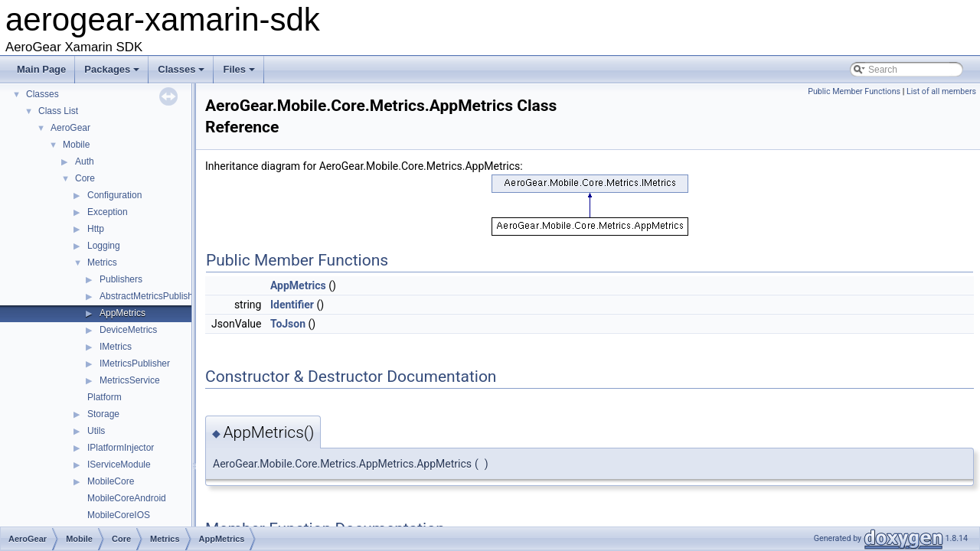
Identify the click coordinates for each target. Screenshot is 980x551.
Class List (58, 111)
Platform (105, 397)
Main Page (41, 69)
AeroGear (70, 128)
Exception (108, 212)
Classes (182, 73)
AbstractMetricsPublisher (150, 296)
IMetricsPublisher (135, 364)
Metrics (102, 262)
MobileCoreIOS (119, 515)
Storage (103, 414)
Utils (96, 431)
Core (85, 178)
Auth (85, 161)
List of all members (941, 91)
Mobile (76, 145)
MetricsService (130, 380)
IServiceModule (119, 465)
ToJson (288, 324)
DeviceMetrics (128, 330)
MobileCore (111, 481)
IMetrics (116, 347)
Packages (113, 73)
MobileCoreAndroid (127, 498)
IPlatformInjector (121, 448)
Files (240, 73)
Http (96, 229)
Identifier (292, 305)
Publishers (121, 279)
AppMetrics (122, 313)
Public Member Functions (854, 91)
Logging (104, 246)
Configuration (114, 195)
